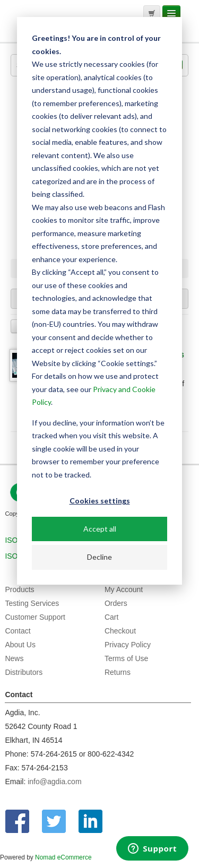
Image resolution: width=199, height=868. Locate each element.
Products (19, 589)
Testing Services (32, 603)
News (14, 658)
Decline (99, 557)
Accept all (100, 529)
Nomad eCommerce (63, 857)
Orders (116, 603)
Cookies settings (100, 501)
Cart (111, 617)
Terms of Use (126, 658)
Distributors (24, 672)
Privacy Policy (128, 645)
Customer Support (35, 617)
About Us (20, 645)
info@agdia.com (54, 782)
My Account (124, 589)
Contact (18, 631)
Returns (118, 672)
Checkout (120, 631)
